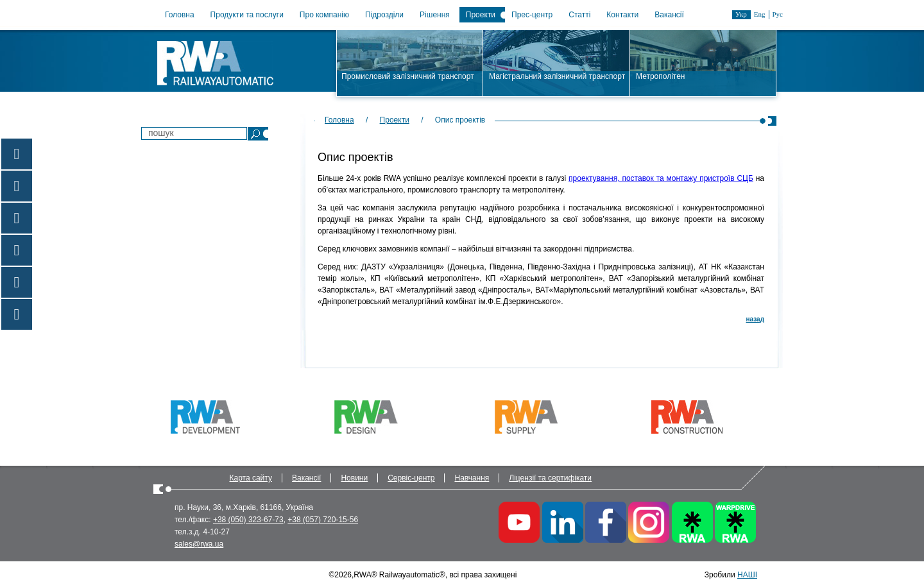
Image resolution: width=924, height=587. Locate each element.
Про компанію (324, 15)
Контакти (622, 15)
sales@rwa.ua (199, 544)
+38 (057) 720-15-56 (323, 520)
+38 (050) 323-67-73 (248, 520)
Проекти (481, 15)
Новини (354, 478)
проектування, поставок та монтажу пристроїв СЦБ (661, 178)
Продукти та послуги (247, 15)
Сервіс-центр (411, 478)
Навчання (472, 478)
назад (755, 319)
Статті (579, 15)
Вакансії (669, 15)
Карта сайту (251, 478)
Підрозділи (384, 15)
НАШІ (747, 575)
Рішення (435, 15)
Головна (180, 15)
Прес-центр (532, 15)
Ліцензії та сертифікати (550, 478)
